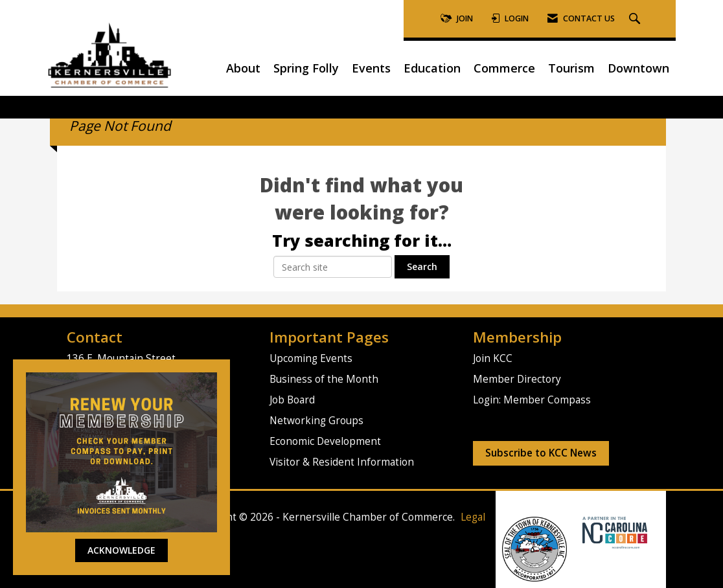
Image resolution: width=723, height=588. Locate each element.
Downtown (638, 68)
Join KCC (493, 358)
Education (432, 68)
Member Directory (517, 379)
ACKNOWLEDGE (121, 550)
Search (422, 266)
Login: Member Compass (532, 400)
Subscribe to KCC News (541, 453)
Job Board (292, 400)
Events (371, 68)
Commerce (504, 68)
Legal (473, 517)
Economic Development (325, 441)
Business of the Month (324, 379)
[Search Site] (636, 19)
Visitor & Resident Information (342, 462)
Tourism (571, 68)
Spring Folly (306, 68)
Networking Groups (316, 421)
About (243, 68)
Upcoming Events (311, 358)
